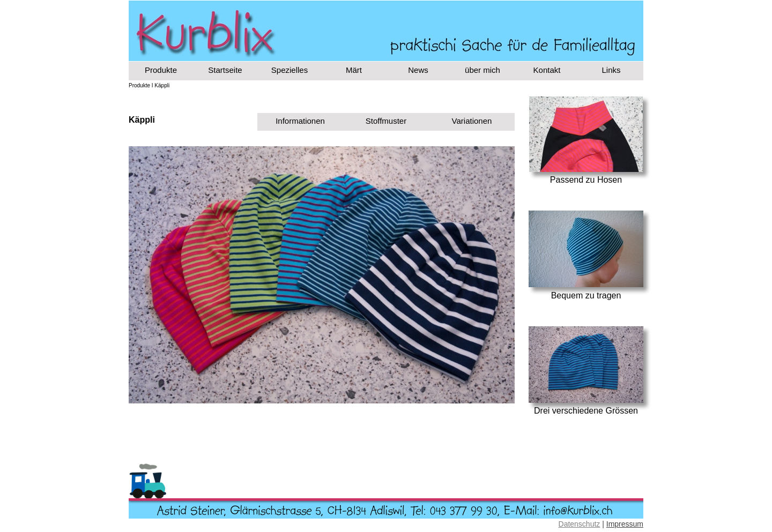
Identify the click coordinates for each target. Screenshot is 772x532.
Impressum (625, 524)
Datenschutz (580, 524)
